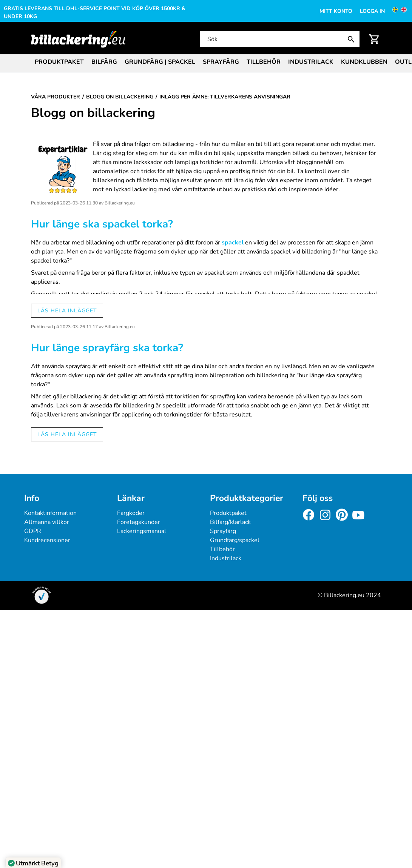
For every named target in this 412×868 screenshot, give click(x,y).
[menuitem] (59, 61)
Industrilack (311, 62)
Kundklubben (364, 62)
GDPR (33, 531)
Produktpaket (59, 62)
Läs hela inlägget (67, 311)
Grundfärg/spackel (235, 540)
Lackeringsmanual (142, 531)
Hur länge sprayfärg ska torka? (107, 348)
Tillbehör (264, 62)
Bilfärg (104, 62)
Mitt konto (336, 11)
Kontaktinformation (50, 513)
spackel (233, 243)
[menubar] (206, 63)
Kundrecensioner (47, 540)
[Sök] (279, 39)
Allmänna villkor (47, 522)
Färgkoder (131, 513)
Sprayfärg (221, 62)
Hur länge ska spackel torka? (102, 224)
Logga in (372, 11)
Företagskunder (139, 522)
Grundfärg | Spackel (160, 62)
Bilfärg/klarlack (230, 522)
